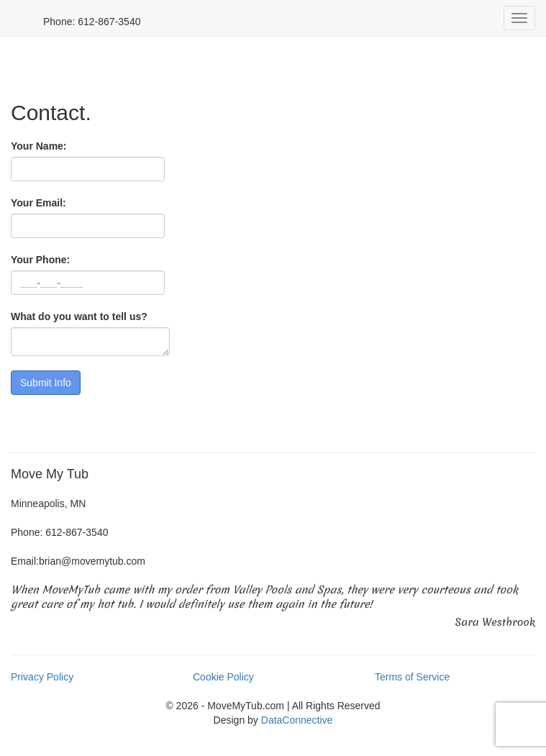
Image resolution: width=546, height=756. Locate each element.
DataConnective (297, 720)
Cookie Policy (223, 677)
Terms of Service (412, 677)
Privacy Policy (42, 677)
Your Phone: (40, 260)
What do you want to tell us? (79, 316)
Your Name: (39, 146)
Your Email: (38, 203)
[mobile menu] (519, 18)
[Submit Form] (46, 383)
